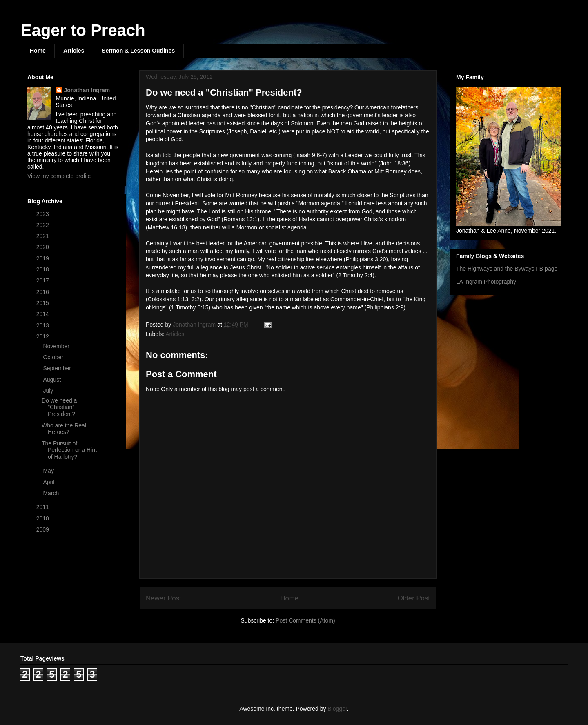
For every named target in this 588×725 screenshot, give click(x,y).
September (58, 368)
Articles (74, 51)
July (49, 391)
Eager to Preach (83, 30)
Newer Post (164, 598)
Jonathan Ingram (87, 90)
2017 (43, 280)
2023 (43, 214)
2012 (43, 336)
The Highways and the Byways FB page (507, 269)
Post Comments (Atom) (305, 620)
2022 (43, 225)
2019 (43, 258)
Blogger (337, 709)
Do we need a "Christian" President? (59, 407)
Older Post (414, 598)
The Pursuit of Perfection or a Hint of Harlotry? (69, 450)
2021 (43, 236)
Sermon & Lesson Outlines (138, 51)
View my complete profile (59, 176)
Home (38, 51)
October (54, 357)
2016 (43, 292)
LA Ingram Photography (486, 282)
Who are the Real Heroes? (64, 429)
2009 (43, 529)
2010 (43, 518)
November (57, 346)
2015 (43, 303)
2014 (43, 314)
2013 (43, 325)
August (52, 380)
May (49, 471)
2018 (43, 269)
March (52, 493)
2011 (43, 507)
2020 (43, 247)
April (49, 482)
